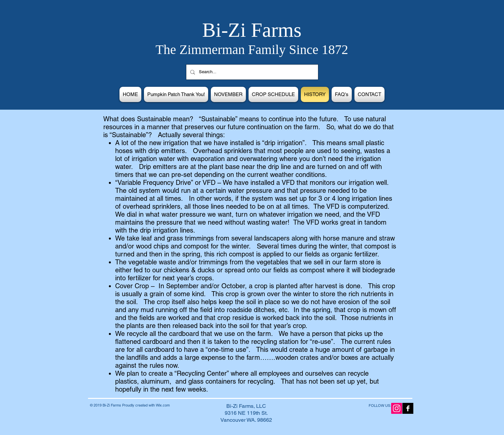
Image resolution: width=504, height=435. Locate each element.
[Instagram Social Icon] (397, 408)
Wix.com (163, 405)
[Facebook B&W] (408, 408)
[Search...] (252, 72)
